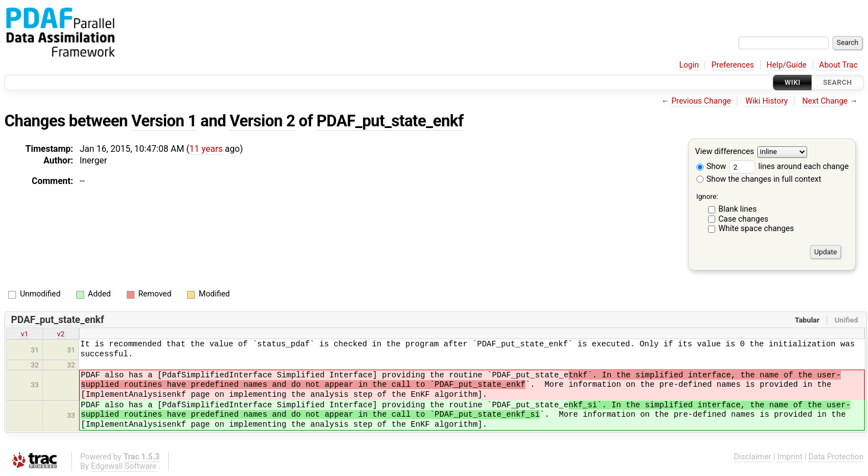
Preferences (733, 65)
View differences (725, 152)
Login (689, 65)
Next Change (825, 101)
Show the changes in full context (759, 179)
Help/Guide (787, 65)
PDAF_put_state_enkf (390, 121)
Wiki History (767, 101)
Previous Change (701, 101)
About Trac (839, 65)
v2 (61, 334)
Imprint (790, 457)
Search (838, 82)
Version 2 (262, 121)
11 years (206, 149)
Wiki (792, 82)
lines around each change (789, 167)
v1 (24, 334)
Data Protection (836, 457)
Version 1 (164, 121)
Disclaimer (753, 457)
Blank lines (738, 209)
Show (711, 167)
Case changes (743, 219)
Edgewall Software (124, 466)
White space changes (756, 229)
